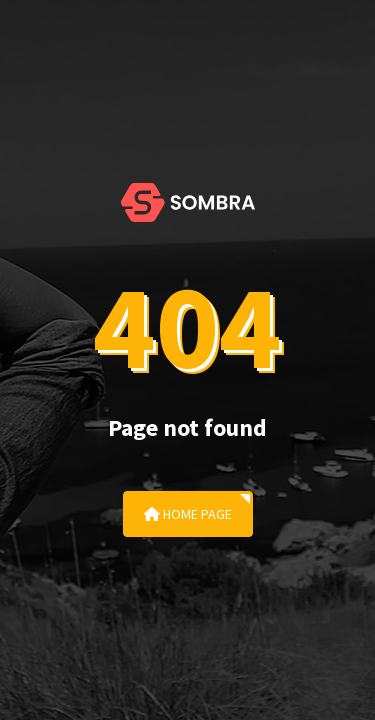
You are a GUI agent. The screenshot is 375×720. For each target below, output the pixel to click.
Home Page (188, 514)
